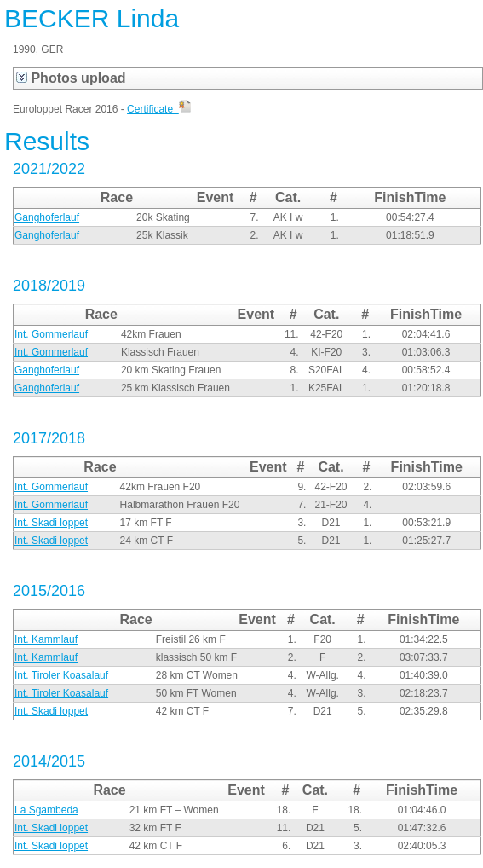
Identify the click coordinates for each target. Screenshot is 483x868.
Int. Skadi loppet (51, 523)
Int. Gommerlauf (51, 334)
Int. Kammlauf (46, 639)
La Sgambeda (46, 810)
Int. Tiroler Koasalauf (61, 675)
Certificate (159, 109)
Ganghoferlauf (47, 217)
